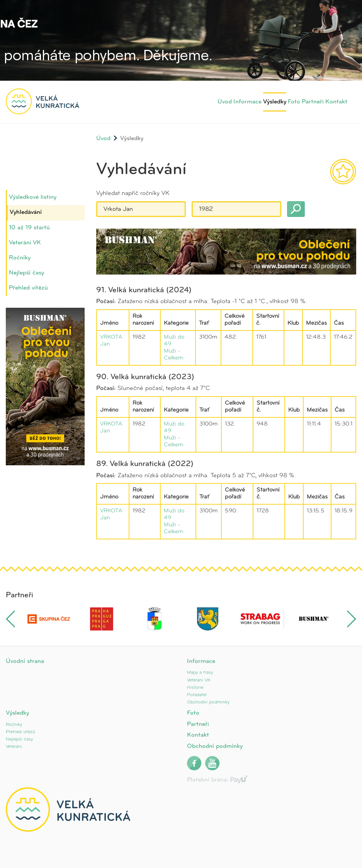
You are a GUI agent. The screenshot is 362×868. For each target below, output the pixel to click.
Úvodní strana (25, 661)
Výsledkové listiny (33, 197)
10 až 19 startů (29, 228)
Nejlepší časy (26, 273)
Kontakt (336, 102)
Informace (247, 102)
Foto (294, 102)
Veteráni (14, 747)
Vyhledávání (26, 212)
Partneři (313, 102)
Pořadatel (197, 695)
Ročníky (20, 258)
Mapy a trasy (200, 673)
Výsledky (275, 102)
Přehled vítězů (28, 288)
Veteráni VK (25, 243)
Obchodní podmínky (208, 702)
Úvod (225, 102)
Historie (195, 688)
